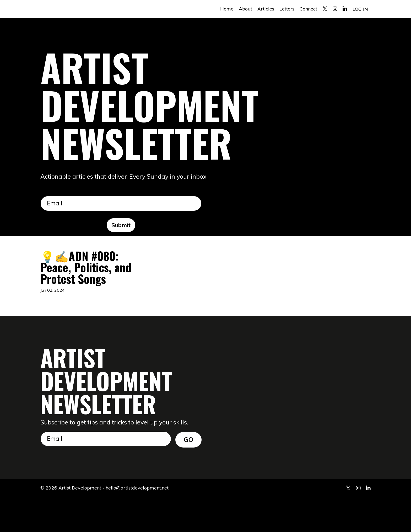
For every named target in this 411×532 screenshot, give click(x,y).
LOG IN (360, 9)
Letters (287, 9)
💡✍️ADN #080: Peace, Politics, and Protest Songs (88, 285)
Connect (308, 9)
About (245, 9)
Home (227, 9)
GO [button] (189, 474)
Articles (266, 9)
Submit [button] (121, 226)
